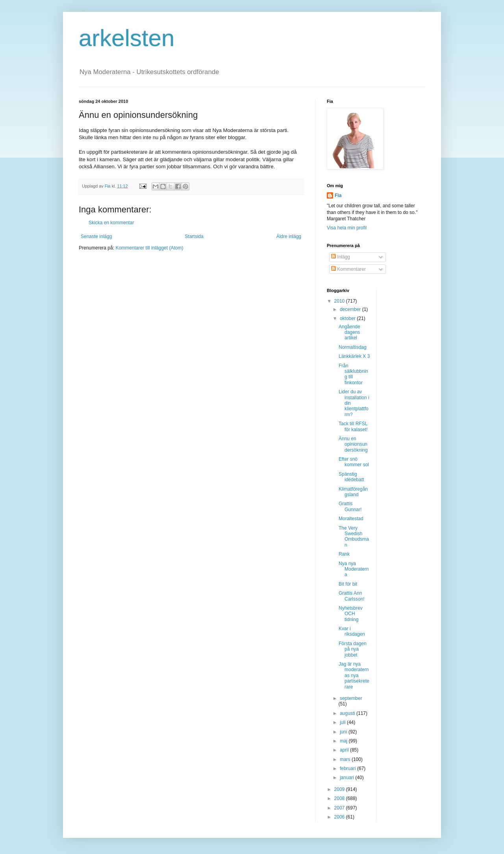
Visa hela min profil (347, 228)
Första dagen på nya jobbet (353, 649)
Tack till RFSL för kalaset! (353, 426)
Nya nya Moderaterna (354, 569)
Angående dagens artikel (349, 332)
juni (344, 732)
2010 (340, 301)
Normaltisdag (353, 347)
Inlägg (341, 257)
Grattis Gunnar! (350, 506)
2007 (340, 808)
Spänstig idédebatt (351, 477)
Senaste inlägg (96, 236)
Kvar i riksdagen (352, 631)
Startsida (194, 236)
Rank (344, 554)
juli (343, 722)
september (351, 698)
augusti (348, 713)
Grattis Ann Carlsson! (352, 596)
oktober (348, 318)
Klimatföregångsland (353, 492)
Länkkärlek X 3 (354, 356)
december (351, 309)
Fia (338, 195)
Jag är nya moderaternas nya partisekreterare (354, 675)
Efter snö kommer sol (354, 462)
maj (344, 741)
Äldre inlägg (289, 236)
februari (348, 768)
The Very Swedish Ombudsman (354, 537)
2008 (340, 798)
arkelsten (127, 38)
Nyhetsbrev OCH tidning (351, 614)
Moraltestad (351, 519)
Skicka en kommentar (111, 223)
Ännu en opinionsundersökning (353, 444)
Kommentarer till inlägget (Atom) (149, 248)
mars (346, 759)
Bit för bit (348, 584)
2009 (340, 789)
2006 (340, 817)
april (345, 750)
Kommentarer (348, 269)
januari (347, 778)
